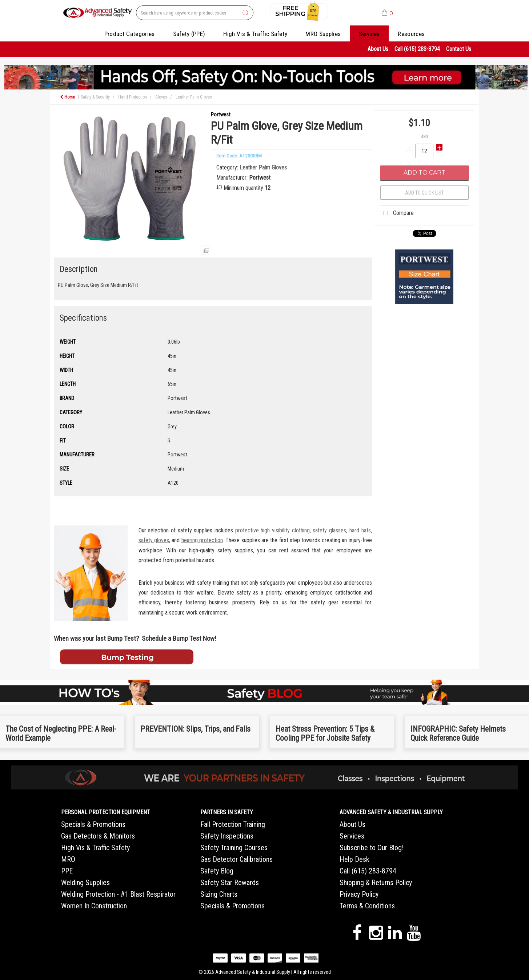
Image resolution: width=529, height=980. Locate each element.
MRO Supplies (323, 34)
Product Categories (130, 34)
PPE (67, 871)
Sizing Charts (219, 894)
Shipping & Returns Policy (376, 883)
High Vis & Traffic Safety (255, 34)
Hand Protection (133, 97)
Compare (397, 213)
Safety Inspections (227, 836)
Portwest (221, 115)
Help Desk (354, 859)
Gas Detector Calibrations (237, 859)
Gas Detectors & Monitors (98, 836)
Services (369, 34)
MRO (68, 859)
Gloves (161, 97)
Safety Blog (217, 871)
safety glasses (329, 530)
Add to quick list (424, 193)
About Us (378, 49)
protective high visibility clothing (272, 530)
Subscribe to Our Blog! (372, 848)
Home (67, 97)
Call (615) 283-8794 (417, 49)
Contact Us (459, 49)
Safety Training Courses (234, 848)
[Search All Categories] (195, 13)
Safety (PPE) (189, 34)
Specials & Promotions (93, 824)
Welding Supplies (85, 883)
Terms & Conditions (367, 906)
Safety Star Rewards (230, 883)
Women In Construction (94, 906)
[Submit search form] (245, 13)
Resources (411, 34)
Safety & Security (95, 97)
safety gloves (154, 540)
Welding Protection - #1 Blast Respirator (118, 894)
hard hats (360, 530)
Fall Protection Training (233, 824)
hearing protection (202, 540)
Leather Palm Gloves (194, 97)
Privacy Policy (359, 894)
